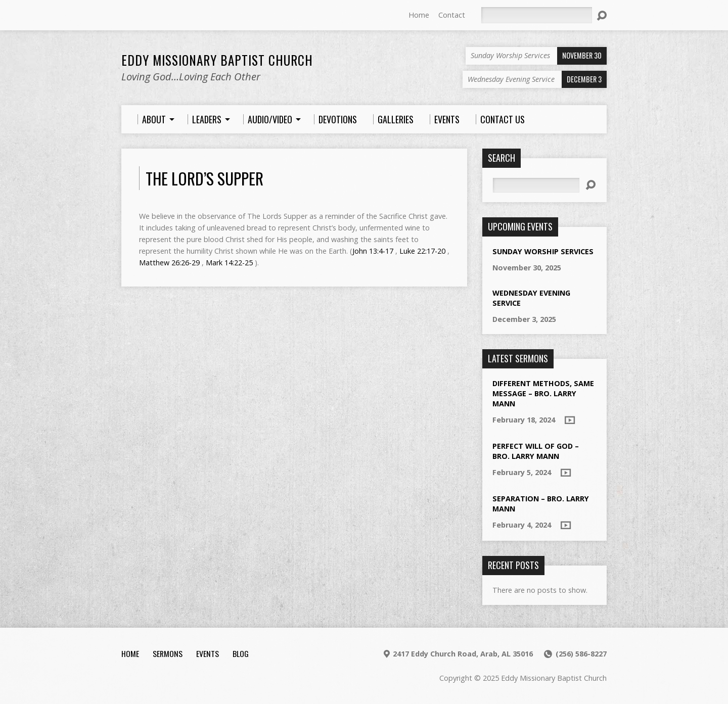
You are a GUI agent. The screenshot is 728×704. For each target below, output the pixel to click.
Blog (241, 653)
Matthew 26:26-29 (169, 263)
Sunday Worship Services (543, 251)
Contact (452, 15)
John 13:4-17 (373, 251)
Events (208, 653)
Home (419, 15)
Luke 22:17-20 (422, 251)
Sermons (168, 653)
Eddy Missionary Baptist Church (217, 60)
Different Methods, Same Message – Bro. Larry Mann (543, 393)
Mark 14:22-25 (229, 263)
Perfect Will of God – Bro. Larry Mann (536, 451)
